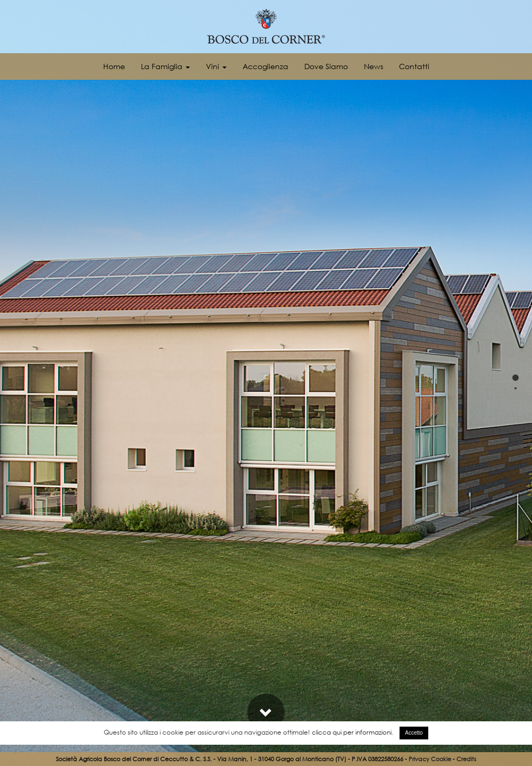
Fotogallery (487, 668)
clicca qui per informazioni (352, 732)
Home (114, 66)
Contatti (414, 66)
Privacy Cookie (430, 759)
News (373, 66)
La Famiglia (165, 66)
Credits (466, 759)
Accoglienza (265, 66)
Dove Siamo (326, 66)
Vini (216, 66)
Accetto (414, 733)
